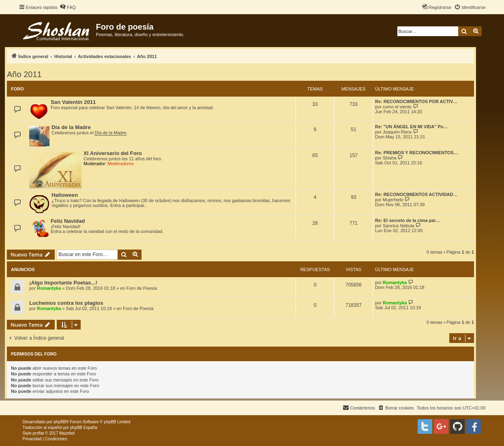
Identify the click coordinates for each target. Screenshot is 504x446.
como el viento (397, 107)
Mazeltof (67, 433)
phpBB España (84, 428)
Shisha (390, 158)
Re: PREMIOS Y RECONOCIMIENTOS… (417, 153)
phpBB (60, 422)
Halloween (65, 195)
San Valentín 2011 (73, 102)
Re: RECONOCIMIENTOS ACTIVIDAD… (416, 194)
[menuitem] (68, 7)
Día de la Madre (71, 127)
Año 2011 (24, 74)
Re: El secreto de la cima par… (408, 220)
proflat (39, 433)
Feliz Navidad (68, 221)
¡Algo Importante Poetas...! (63, 283)
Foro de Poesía (142, 288)
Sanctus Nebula (399, 226)
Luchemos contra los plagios (66, 303)
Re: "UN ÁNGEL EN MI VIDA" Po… (412, 127)
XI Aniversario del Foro (113, 153)
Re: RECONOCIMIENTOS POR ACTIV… (416, 101)
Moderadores (121, 164)
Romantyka (49, 288)
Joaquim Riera (397, 132)
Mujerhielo (393, 200)
